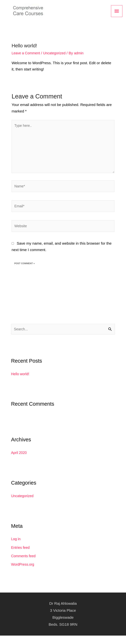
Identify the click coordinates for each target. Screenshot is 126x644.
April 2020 (19, 461)
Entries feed (21, 556)
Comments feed (24, 564)
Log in (16, 547)
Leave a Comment (27, 54)
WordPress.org (23, 573)
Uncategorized (57, 54)
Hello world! (21, 382)
